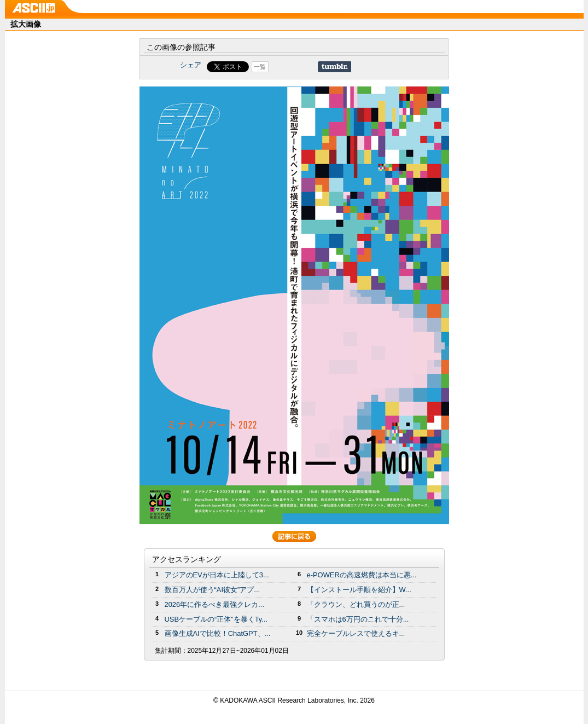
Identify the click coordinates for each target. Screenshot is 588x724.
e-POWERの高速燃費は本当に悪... (362, 575)
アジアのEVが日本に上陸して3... (217, 575)
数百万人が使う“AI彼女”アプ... (213, 590)
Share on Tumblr (334, 67)
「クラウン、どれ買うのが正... (356, 604)
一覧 (260, 67)
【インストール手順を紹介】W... (359, 590)
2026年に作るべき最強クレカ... (215, 604)
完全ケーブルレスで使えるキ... (356, 633)
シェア (191, 65)
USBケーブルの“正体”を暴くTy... (216, 619)
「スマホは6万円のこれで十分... (358, 619)
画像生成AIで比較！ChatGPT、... (218, 633)
